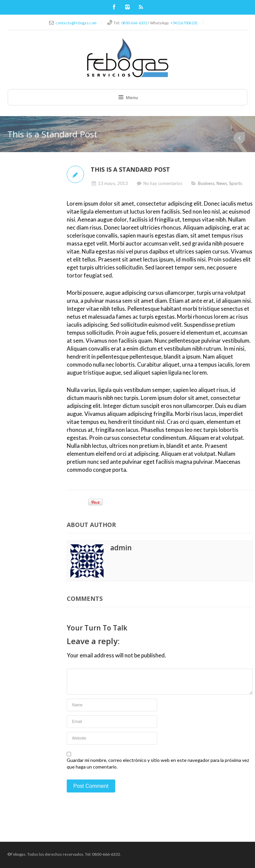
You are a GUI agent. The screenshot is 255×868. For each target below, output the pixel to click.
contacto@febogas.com (76, 23)
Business (206, 183)
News (222, 183)
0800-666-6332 (134, 23)
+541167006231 (184, 23)
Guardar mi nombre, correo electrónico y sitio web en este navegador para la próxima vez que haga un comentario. (158, 763)
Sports (236, 183)
